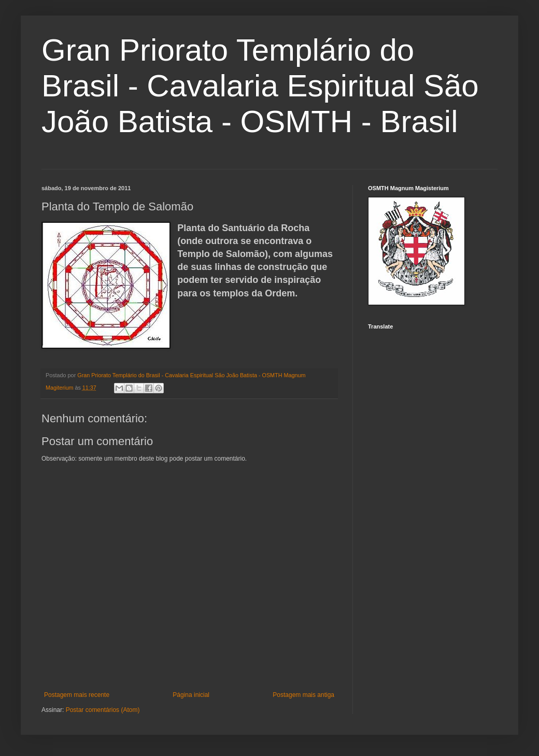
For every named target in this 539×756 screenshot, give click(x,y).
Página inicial (191, 695)
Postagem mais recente (77, 695)
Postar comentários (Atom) (103, 710)
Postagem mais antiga (303, 695)
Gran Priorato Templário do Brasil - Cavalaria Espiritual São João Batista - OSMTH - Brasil (260, 86)
